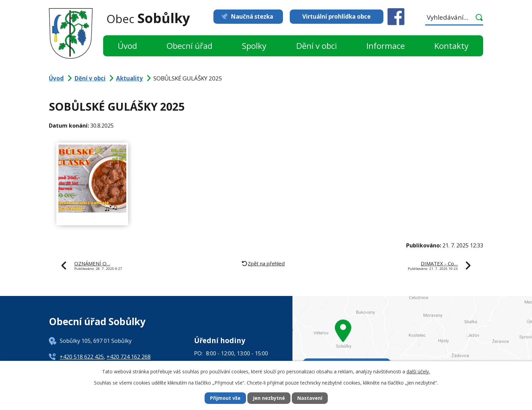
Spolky (254, 46)
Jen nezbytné (269, 398)
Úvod (127, 46)
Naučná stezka (252, 16)
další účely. (418, 371)
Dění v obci (317, 46)
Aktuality (129, 78)
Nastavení (310, 398)
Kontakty (451, 46)
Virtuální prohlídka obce (336, 16)
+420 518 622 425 (82, 357)
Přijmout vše (225, 398)
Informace (386, 46)
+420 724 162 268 (129, 357)
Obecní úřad (189, 46)
